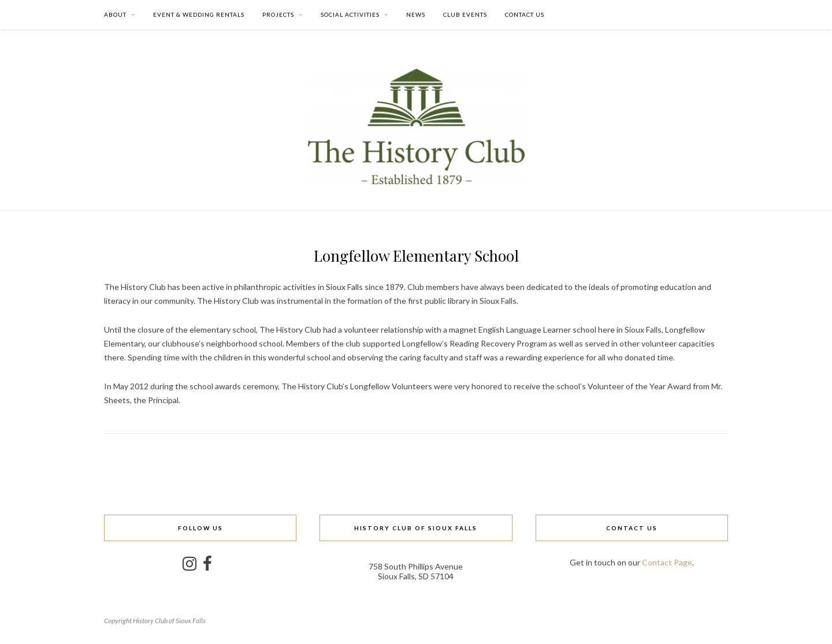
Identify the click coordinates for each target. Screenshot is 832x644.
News (416, 14)
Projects (278, 14)
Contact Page (667, 562)
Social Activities (350, 14)
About (115, 14)
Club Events (465, 14)
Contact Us (525, 14)
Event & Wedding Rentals (199, 14)
